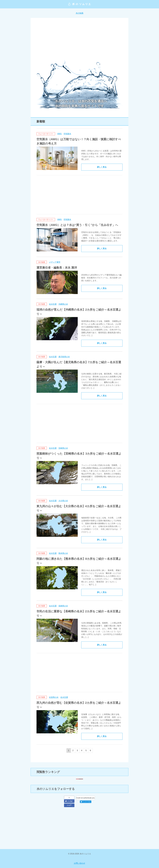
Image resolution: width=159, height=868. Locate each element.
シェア (69, 805)
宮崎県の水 (63, 448)
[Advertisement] (79, 40)
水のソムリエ (79, 4)
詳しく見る (102, 167)
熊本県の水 (63, 553)
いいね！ (69, 801)
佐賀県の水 (54, 697)
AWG (60, 134)
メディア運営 (55, 262)
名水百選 (53, 304)
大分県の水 (63, 501)
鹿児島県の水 (64, 357)
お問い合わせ (79, 863)
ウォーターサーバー (46, 134)
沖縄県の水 (63, 304)
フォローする (85, 802)
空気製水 (67, 134)
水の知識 (79, 13)
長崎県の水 (63, 606)
